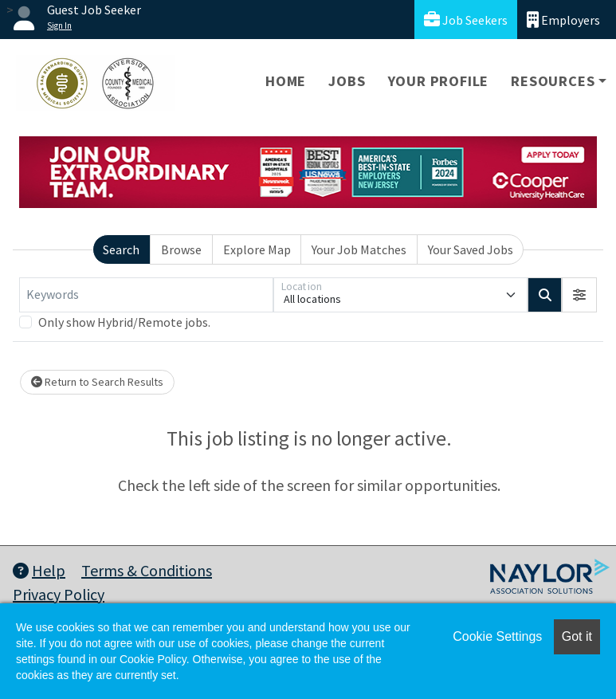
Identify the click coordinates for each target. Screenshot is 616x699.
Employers (563, 20)
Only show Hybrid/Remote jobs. (124, 322)
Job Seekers (466, 20)
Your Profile (439, 81)
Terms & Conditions (147, 570)
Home (286, 81)
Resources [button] (553, 81)
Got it (577, 636)
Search (121, 249)
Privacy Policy (59, 594)
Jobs (347, 81)
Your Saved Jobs (471, 249)
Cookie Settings (497, 636)
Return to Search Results (97, 382)
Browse (181, 249)
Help (39, 570)
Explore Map (257, 249)
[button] (579, 295)
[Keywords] (146, 295)
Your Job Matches (359, 249)
